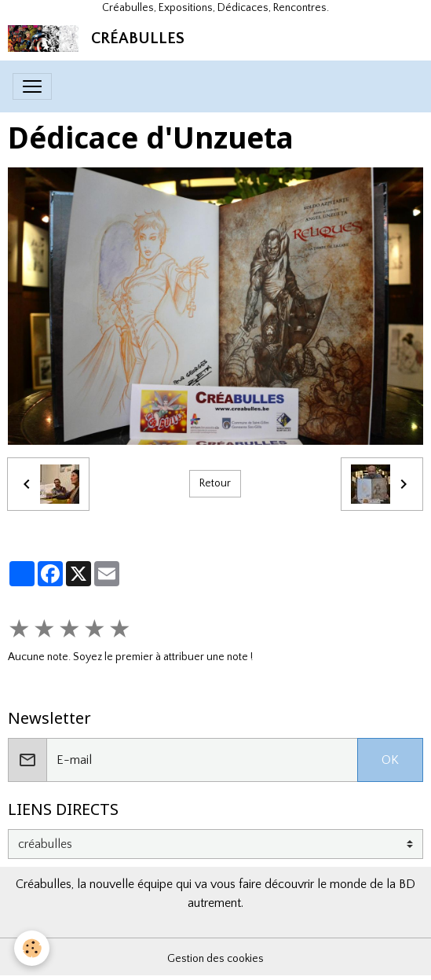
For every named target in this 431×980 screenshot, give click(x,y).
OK (390, 760)
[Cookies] (32, 948)
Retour (215, 483)
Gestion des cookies (215, 959)
